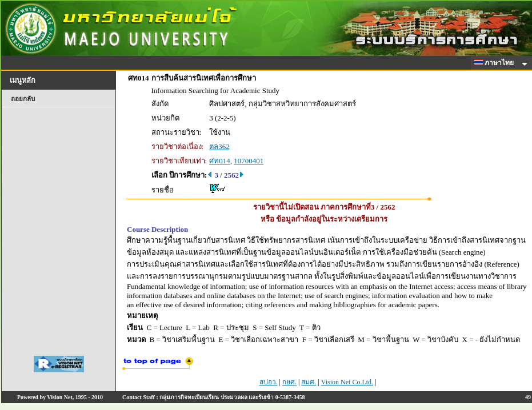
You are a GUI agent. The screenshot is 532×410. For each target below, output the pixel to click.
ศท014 (220, 161)
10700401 (249, 161)
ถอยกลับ (23, 99)
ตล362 (219, 146)
